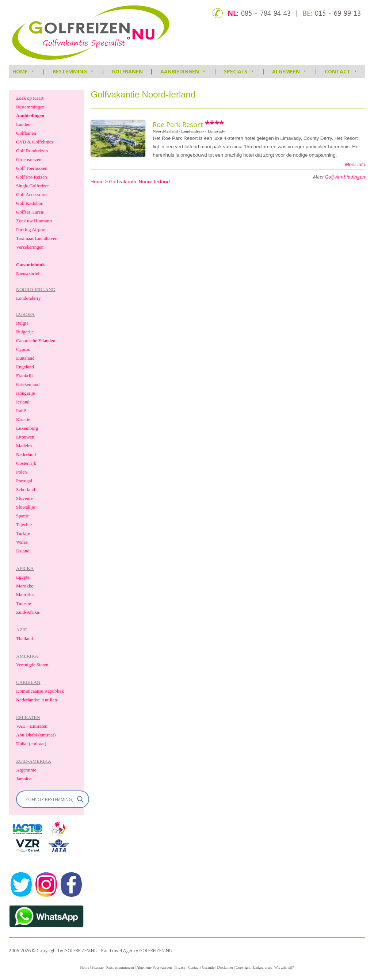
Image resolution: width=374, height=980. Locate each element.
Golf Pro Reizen (31, 177)
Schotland (26, 489)
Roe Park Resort (178, 125)
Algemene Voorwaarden (154, 967)
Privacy (180, 967)
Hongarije (26, 393)
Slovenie (24, 498)
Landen (23, 124)
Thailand (24, 638)
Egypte (23, 577)
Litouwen (25, 437)
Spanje (22, 516)
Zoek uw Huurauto (34, 221)
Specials (239, 71)
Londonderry (28, 298)
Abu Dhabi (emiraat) (36, 735)
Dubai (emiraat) (31, 744)
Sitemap (98, 967)
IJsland (23, 551)
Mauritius (25, 595)
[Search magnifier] (80, 799)
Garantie (208, 967)
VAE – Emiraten (32, 726)
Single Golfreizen (33, 186)
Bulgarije (25, 332)
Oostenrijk (26, 463)
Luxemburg (27, 428)
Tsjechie (24, 525)
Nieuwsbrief (28, 273)
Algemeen (290, 71)
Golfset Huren (30, 212)
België (22, 323)
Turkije (23, 533)
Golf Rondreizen (32, 151)
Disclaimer (225, 967)
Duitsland (25, 358)
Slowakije (26, 507)
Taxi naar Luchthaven (37, 238)
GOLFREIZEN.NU (156, 951)
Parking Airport (31, 229)
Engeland (25, 367)
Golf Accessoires (32, 194)
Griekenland (28, 384)
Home (84, 967)
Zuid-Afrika (28, 612)
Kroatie (23, 419)
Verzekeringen (30, 247)
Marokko (25, 586)
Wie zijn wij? (284, 967)
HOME (24, 71)
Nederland (26, 454)
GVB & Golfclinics (35, 142)
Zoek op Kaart (30, 98)
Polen (22, 472)
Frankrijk (25, 376)
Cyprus (23, 349)
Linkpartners (262, 967)
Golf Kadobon (30, 203)
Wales (22, 542)
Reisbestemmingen (120, 967)
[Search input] (49, 799)
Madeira (24, 446)
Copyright (243, 967)
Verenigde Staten (32, 665)
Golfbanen (127, 71)
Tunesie (24, 603)
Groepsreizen (29, 159)
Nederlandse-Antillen (37, 700)
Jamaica (24, 779)
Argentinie (26, 770)
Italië (21, 411)
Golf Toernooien (32, 168)
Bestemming (73, 71)
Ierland (23, 402)
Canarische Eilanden (36, 340)
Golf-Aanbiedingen (345, 177)
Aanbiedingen (183, 71)
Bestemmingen (30, 107)
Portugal (24, 481)
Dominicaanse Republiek (40, 691)
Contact (341, 71)
